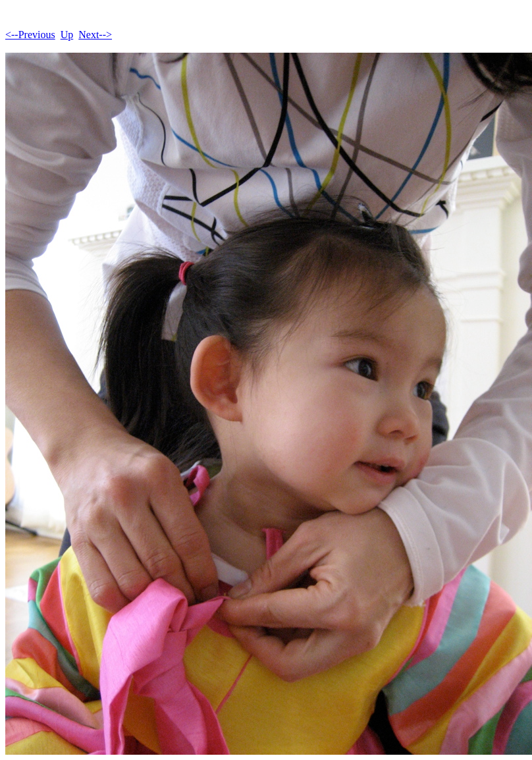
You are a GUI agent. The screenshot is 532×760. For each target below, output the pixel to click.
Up (67, 35)
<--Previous (30, 35)
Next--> (95, 35)
